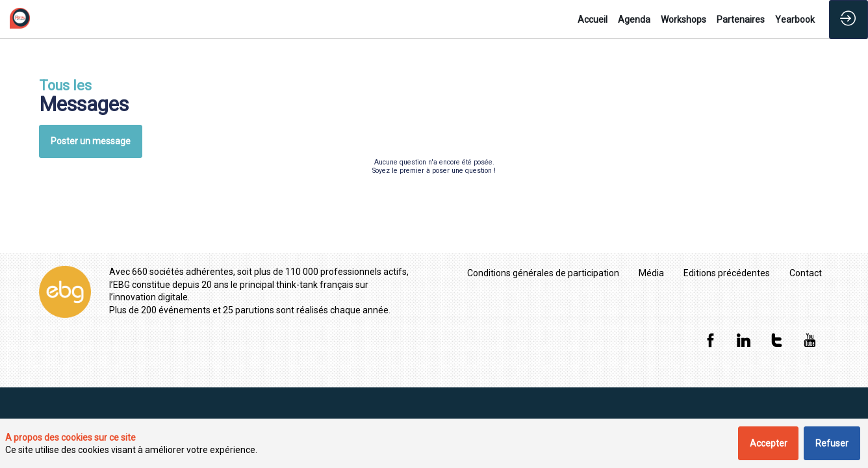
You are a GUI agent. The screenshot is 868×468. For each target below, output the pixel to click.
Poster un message (91, 141)
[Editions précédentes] (727, 273)
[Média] (651, 273)
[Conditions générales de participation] (543, 273)
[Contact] (806, 273)
